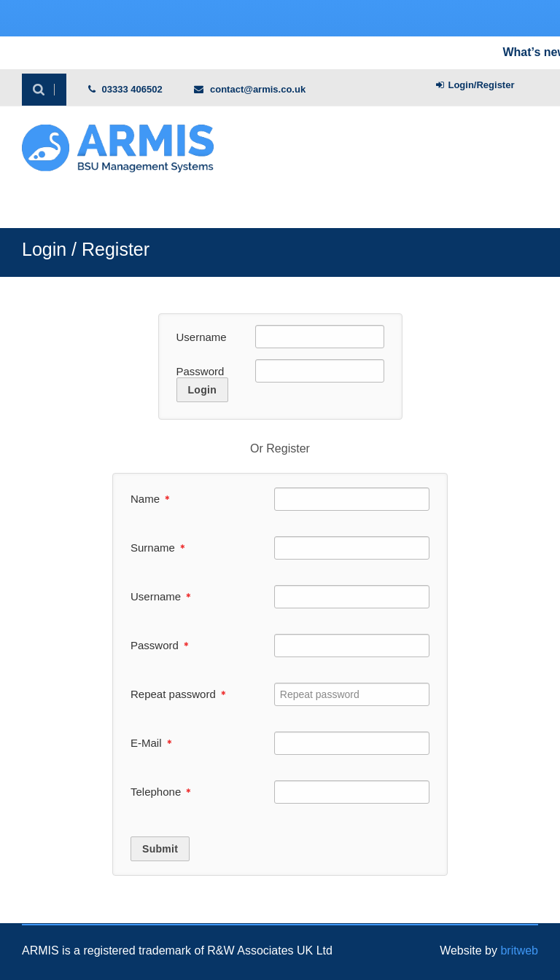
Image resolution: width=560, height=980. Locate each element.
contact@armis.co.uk (250, 89)
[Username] (319, 337)
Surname (158, 548)
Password (201, 371)
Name (150, 499)
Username (202, 337)
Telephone (161, 792)
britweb (519, 950)
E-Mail (151, 743)
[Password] (319, 371)
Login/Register (475, 85)
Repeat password (178, 694)
